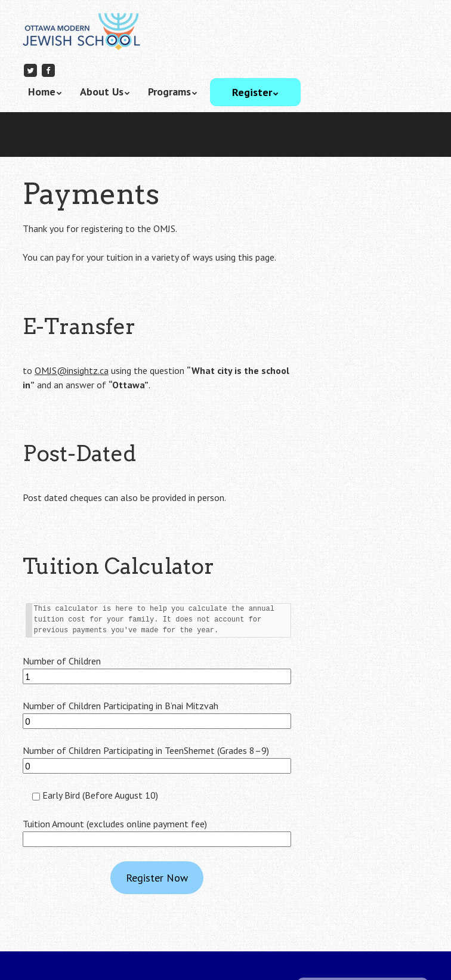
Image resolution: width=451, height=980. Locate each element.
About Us (102, 92)
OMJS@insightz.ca (72, 370)
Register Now (157, 878)
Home (42, 92)
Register (252, 92)
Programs (169, 92)
